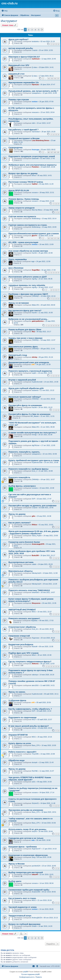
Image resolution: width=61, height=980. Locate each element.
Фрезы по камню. (17, 692)
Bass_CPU (36, 745)
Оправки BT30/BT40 (18, 735)
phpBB (26, 972)
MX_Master (35, 416)
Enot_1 (34, 471)
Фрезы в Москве (17, 864)
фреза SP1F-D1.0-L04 (19, 190)
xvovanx (35, 192)
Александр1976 (38, 544)
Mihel (34, 655)
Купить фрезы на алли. (20, 743)
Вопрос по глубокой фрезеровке (24, 924)
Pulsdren (35, 167)
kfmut (34, 175)
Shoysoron (36, 603)
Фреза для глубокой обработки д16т (26, 388)
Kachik (34, 253)
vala (33, 840)
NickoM (35, 647)
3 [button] (32, 30)
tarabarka (35, 41)
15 (52, 78)
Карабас (34, 620)
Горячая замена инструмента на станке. (28, 225)
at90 (33, 364)
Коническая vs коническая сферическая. (28, 855)
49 (58, 152)
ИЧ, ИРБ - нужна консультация (23, 242)
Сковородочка (16, 148)
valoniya (35, 675)
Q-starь (34, 67)
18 (58, 238)
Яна (33, 332)
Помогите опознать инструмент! (24, 618)
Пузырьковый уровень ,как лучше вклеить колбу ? (33, 91)
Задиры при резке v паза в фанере (26, 338)
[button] (42, 30)
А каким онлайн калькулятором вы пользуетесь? (33, 433)
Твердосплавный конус (20, 916)
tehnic (34, 728)
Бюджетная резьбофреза (21, 644)
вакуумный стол (16, 74)
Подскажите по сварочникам (22, 717)
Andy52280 (36, 892)
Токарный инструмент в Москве (24, 138)
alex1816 (35, 685)
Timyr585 (35, 754)
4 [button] (35, 30)
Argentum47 (36, 849)
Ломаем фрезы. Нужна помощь (24, 199)
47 (52, 152)
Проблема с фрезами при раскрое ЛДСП (28, 294)
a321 (34, 782)
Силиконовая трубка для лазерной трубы (29, 890)
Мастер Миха (37, 210)
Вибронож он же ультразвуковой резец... (28, 319)
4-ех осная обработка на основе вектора (28, 251)
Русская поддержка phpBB (30, 974)
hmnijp (34, 435)
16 (55, 78)
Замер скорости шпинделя (22, 208)
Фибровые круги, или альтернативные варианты (33, 165)
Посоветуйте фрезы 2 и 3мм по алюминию (29, 414)
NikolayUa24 (36, 573)
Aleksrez (35, 664)
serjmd (34, 831)
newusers (35, 112)
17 (58, 78)
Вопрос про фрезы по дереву (23, 173)
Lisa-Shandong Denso (40, 140)
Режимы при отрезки (19, 100)
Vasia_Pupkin (37, 536)
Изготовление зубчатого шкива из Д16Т (28, 277)
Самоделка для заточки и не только (26, 838)
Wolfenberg (36, 218)
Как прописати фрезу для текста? (25, 311)
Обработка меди (16, 760)
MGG (34, 612)
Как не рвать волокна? (20, 523)
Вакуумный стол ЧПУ (19, 65)
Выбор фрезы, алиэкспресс (22, 486)
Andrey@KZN (37, 918)
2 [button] (29, 30)
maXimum (36, 59)
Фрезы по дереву (17, 514)
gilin (33, 516)
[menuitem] (4, 11)
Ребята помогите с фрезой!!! (22, 752)
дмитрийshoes (38, 321)
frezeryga (35, 150)
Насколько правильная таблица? (25, 397)
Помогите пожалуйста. (19, 477)
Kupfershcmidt (37, 382)
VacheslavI (36, 132)
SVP (33, 499)
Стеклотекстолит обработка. (22, 627)
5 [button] (39, 30)
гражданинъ (36, 93)
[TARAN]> (35, 296)
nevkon (35, 102)
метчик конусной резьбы (21, 48)
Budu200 (35, 555)
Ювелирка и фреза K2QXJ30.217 (24, 57)
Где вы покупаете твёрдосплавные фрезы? (30, 662)
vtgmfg (34, 279)
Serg (33, 857)
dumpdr (35, 762)
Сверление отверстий (19, 636)
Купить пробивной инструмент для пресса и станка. (34, 460)
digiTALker (36, 445)
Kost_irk (35, 629)
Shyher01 (35, 803)
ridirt (33, 123)
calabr (34, 564)
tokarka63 (35, 592)
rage (33, 261)
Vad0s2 (35, 184)
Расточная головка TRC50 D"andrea (26, 182)
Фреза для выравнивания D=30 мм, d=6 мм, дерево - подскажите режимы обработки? (34, 532)
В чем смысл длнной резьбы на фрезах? (29, 726)
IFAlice (34, 525)
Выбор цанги (15, 881)
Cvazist (34, 50)
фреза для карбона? (18, 39)
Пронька (35, 84)
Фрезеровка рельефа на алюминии (26, 810)
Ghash (34, 926)
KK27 (34, 719)
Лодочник (35, 638)
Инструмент (9, 21)
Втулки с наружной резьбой (22, 380)
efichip (34, 357)
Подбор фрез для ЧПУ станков (23, 653)
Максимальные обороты (21, 571)
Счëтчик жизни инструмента (22, 216)
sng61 (34, 373)
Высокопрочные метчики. (21, 562)
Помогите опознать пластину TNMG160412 (29, 590)
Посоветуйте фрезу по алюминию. (25, 405)
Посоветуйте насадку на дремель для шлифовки (32, 506)
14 (49, 78)
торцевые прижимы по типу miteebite (27, 285)
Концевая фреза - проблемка (23, 847)
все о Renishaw (16, 268)
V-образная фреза (17, 700)
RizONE (35, 771)
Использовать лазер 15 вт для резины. (28, 829)
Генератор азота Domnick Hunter (24, 542)
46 (49, 152)
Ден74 (34, 236)
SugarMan (36, 270)
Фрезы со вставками (19, 303)
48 (55, 152)
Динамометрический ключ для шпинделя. (29, 362)
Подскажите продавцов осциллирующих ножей (32, 156)
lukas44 (35, 874)
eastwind (35, 390)
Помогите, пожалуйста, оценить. (24, 452)
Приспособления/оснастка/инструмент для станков (34, 234)
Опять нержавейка (18, 259)
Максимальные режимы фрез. (23, 347)
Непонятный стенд (18, 355)
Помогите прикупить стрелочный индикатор (30, 371)
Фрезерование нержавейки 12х (24, 82)
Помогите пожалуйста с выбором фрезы (28, 469)
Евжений (35, 158)
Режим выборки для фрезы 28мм (25, 330)
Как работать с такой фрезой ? (23, 130)
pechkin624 (36, 866)
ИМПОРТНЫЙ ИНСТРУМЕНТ (22, 610)
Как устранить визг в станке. (22, 898)
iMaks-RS (35, 305)
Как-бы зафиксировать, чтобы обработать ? (30, 709)
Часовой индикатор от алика (23, 907)
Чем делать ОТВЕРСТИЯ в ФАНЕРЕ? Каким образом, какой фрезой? (30, 779)
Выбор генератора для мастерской (26, 872)
